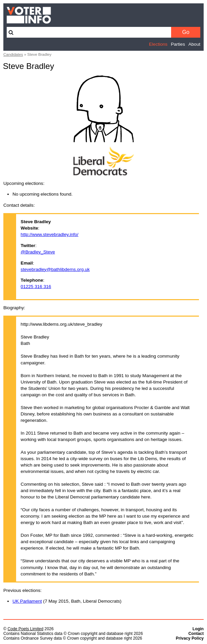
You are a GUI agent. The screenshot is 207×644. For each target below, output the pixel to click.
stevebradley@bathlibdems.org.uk (55, 269)
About (194, 44)
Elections (158, 44)
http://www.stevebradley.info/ (50, 234)
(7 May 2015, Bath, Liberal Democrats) (67, 601)
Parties (178, 44)
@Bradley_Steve (38, 252)
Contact (196, 634)
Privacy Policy (190, 638)
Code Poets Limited (25, 629)
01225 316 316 (36, 287)
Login (198, 629)
